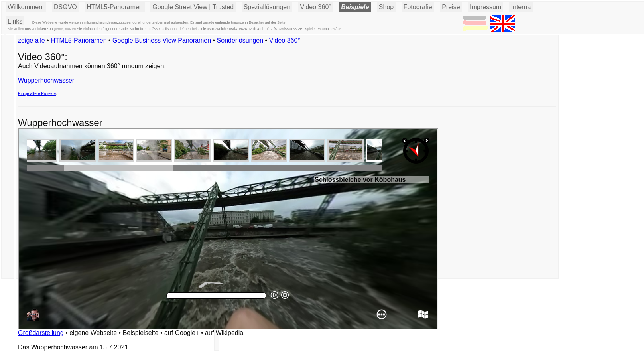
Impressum (485, 7)
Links (15, 21)
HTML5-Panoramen (115, 7)
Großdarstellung (41, 333)
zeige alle (32, 40)
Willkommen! (26, 7)
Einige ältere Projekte (37, 94)
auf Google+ (182, 333)
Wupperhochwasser (46, 80)
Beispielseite (141, 333)
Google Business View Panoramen (162, 40)
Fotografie (418, 7)
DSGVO (65, 7)
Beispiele (355, 7)
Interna (521, 7)
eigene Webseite (93, 333)
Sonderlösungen (240, 40)
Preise (451, 7)
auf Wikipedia (224, 333)
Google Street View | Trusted (193, 7)
